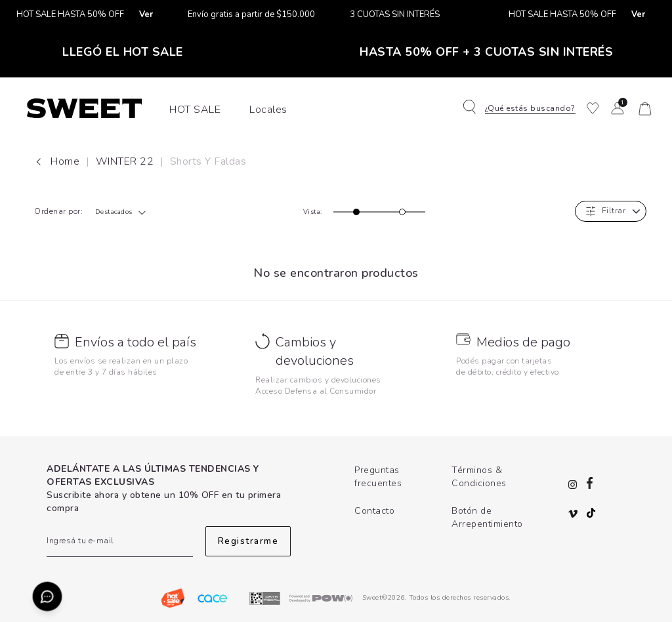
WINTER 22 (126, 161)
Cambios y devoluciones (315, 352)
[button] (523, 108)
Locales (268, 110)
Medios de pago (523, 342)
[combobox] (125, 212)
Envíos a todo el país (136, 342)
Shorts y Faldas (208, 161)
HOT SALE (195, 110)
